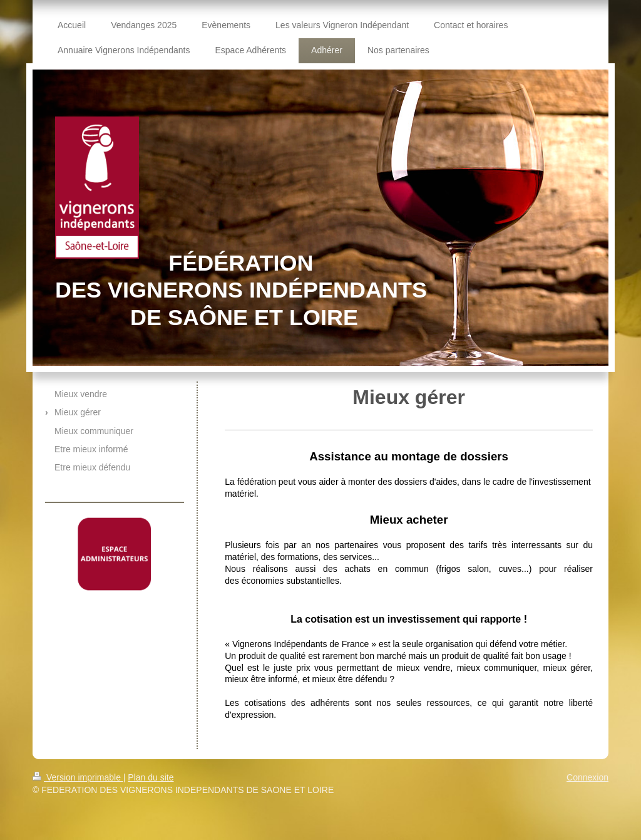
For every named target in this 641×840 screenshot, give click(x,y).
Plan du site (151, 777)
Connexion (587, 777)
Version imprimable (78, 777)
